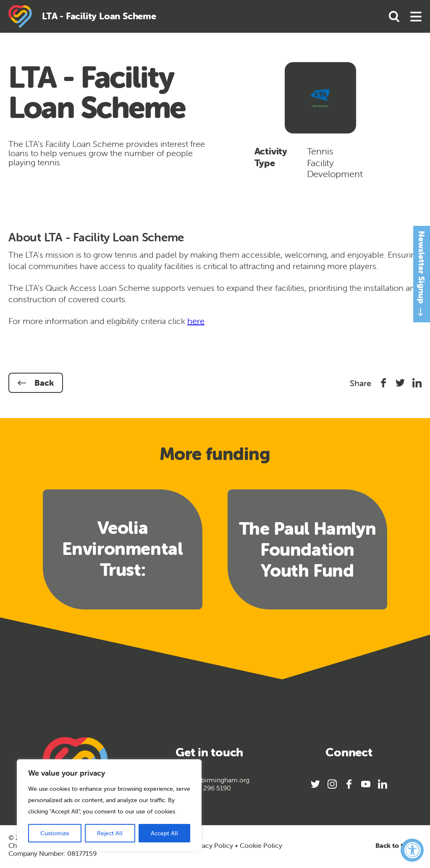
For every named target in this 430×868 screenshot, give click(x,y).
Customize (55, 833)
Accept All (164, 833)
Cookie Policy (261, 846)
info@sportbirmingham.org (209, 780)
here (196, 321)
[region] (109, 805)
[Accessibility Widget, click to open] (412, 850)
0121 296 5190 (209, 788)
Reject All (110, 833)
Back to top (399, 846)
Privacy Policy (212, 845)
